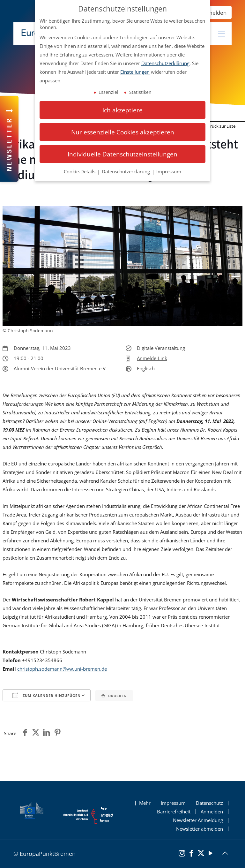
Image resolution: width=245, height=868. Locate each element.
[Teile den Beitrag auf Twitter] (36, 733)
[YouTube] (211, 854)
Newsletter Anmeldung (198, 820)
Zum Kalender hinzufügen (47, 695)
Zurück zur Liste (218, 126)
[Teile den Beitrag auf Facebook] (25, 733)
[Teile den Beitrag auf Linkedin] (47, 733)
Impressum (173, 803)
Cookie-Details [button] (80, 171)
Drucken (114, 696)
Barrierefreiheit (174, 812)
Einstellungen (135, 72)
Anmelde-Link (152, 358)
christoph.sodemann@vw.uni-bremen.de (62, 669)
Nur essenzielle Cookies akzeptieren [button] (123, 132)
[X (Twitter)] (201, 854)
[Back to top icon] (225, 853)
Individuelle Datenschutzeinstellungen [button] (122, 154)
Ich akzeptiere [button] (122, 110)
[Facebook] (191, 854)
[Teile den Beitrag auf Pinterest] (57, 733)
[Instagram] (182, 854)
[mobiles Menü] (221, 34)
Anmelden (214, 13)
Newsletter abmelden (200, 829)
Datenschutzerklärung (165, 63)
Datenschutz (209, 803)
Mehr (145, 803)
